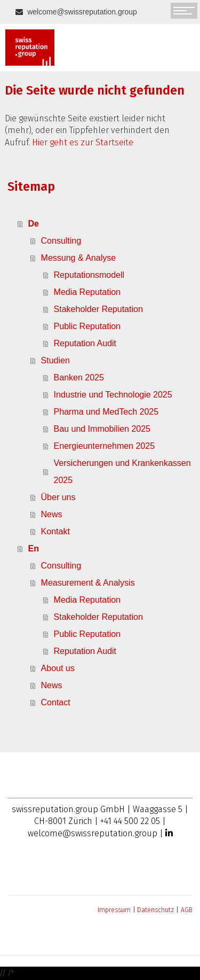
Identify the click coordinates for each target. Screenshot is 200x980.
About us (58, 668)
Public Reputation (87, 326)
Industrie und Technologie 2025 (113, 395)
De (34, 224)
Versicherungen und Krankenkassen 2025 (122, 472)
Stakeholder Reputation (98, 309)
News (52, 514)
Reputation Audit (85, 343)
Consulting (61, 241)
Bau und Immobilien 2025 (102, 429)
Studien (55, 360)
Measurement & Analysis (88, 583)
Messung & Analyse (79, 258)
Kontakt (55, 531)
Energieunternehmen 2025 (104, 446)
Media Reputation (87, 292)
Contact (56, 702)
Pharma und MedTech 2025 (106, 412)
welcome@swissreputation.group (81, 12)
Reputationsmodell (89, 275)
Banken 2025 (79, 378)
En (34, 549)
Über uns (58, 497)
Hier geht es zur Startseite (83, 142)
